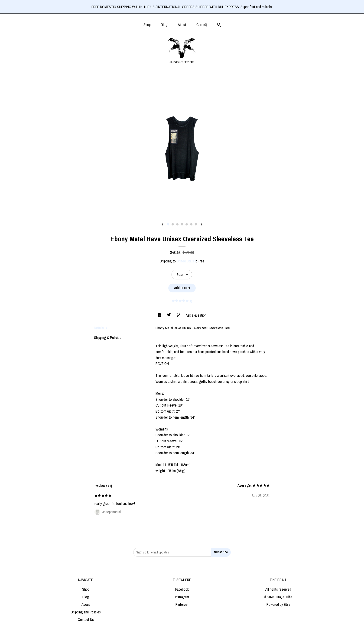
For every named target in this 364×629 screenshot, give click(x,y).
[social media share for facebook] (160, 315)
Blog (164, 25)
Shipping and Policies (86, 612)
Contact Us (86, 619)
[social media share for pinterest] (179, 315)
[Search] (219, 25)
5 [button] (187, 224)
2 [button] (173, 224)
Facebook (182, 589)
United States (186, 261)
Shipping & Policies (108, 338)
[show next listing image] (201, 225)
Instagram (182, 597)
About (182, 25)
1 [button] (168, 224)
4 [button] (182, 224)
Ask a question (196, 315)
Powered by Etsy (278, 604)
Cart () (202, 25)
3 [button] (177, 224)
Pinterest (182, 604)
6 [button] (191, 224)
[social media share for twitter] (169, 315)
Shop (147, 25)
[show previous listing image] (162, 225)
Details (101, 328)
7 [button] (196, 224)
